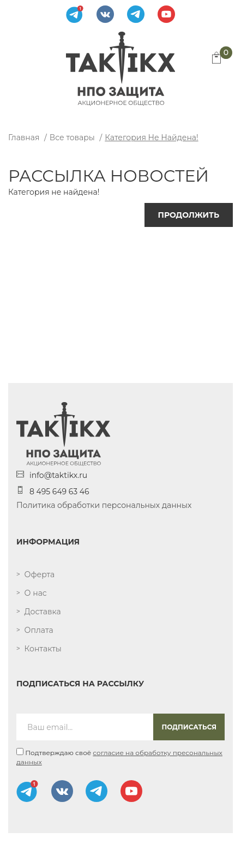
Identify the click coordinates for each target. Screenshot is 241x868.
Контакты (43, 649)
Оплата (39, 630)
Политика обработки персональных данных (104, 505)
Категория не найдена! (151, 137)
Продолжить (189, 215)
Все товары (72, 137)
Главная (24, 137)
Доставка (43, 612)
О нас (36, 593)
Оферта (40, 574)
